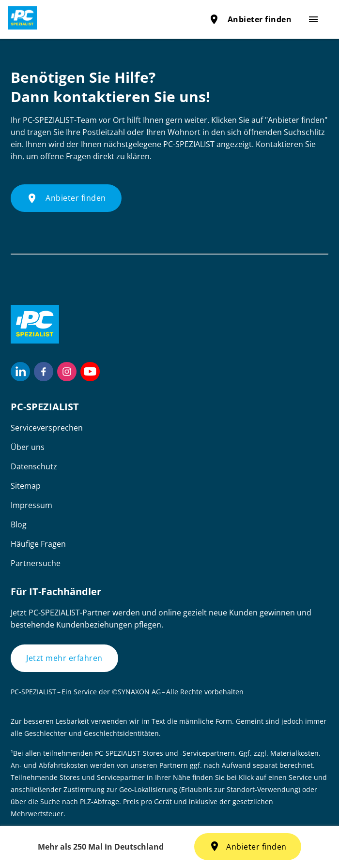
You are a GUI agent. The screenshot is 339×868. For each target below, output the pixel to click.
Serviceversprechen (47, 428)
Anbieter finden (250, 19)
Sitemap (26, 486)
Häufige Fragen (38, 544)
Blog (19, 524)
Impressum (31, 505)
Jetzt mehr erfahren (64, 658)
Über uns (28, 447)
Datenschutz (34, 466)
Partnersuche (36, 563)
